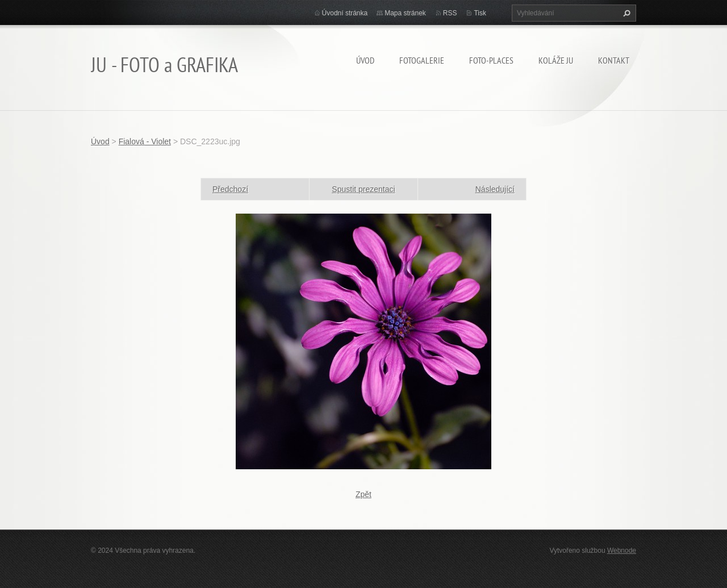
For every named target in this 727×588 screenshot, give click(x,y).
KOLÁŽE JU (556, 60)
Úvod (365, 60)
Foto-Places (491, 60)
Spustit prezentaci (363, 189)
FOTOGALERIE (422, 60)
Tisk (480, 13)
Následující (495, 189)
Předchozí (230, 189)
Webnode (622, 551)
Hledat (625, 13)
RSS (450, 13)
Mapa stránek (405, 13)
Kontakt (614, 60)
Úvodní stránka (345, 13)
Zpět (363, 494)
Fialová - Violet (145, 141)
